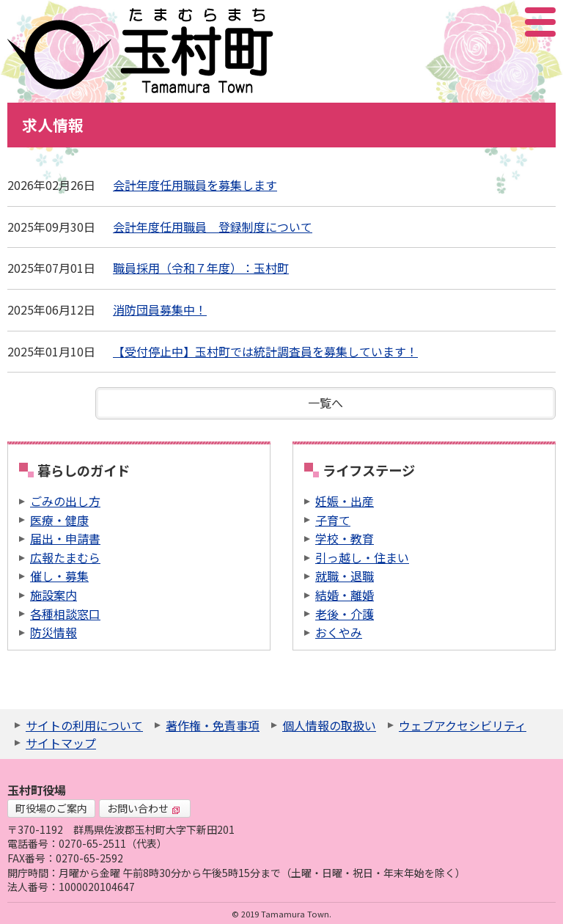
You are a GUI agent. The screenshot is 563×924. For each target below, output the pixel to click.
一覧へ (325, 403)
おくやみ (339, 632)
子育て (333, 520)
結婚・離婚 (345, 595)
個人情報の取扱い (329, 725)
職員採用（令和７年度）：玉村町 (201, 268)
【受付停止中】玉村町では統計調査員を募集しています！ (265, 351)
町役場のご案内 (51, 808)
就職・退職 (345, 576)
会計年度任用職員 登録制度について (213, 227)
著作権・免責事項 (213, 725)
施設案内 (54, 595)
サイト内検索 (467, 22)
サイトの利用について (84, 725)
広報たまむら (65, 557)
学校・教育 (345, 538)
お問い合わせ (144, 808)
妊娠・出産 (345, 501)
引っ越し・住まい (362, 557)
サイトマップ (61, 743)
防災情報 (54, 632)
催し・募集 (59, 576)
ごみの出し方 (65, 501)
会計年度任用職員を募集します (195, 185)
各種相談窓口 (65, 614)
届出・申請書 (65, 538)
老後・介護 (345, 614)
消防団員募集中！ (160, 309)
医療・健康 (59, 520)
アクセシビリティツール (501, 22)
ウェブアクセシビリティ (463, 725)
